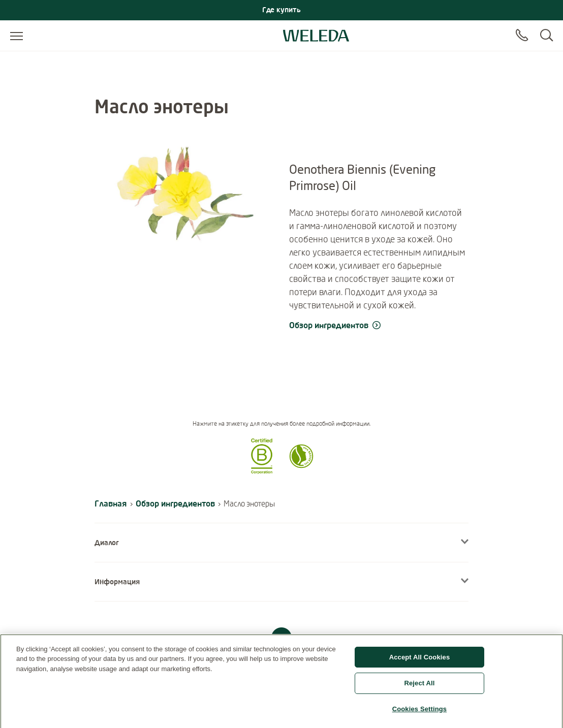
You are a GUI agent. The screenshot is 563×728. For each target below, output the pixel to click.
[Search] (546, 36)
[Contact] (522, 36)
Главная (111, 503)
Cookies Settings (420, 713)
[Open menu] (17, 36)
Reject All (419, 687)
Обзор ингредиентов (175, 503)
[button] (262, 471)
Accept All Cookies (420, 660)
